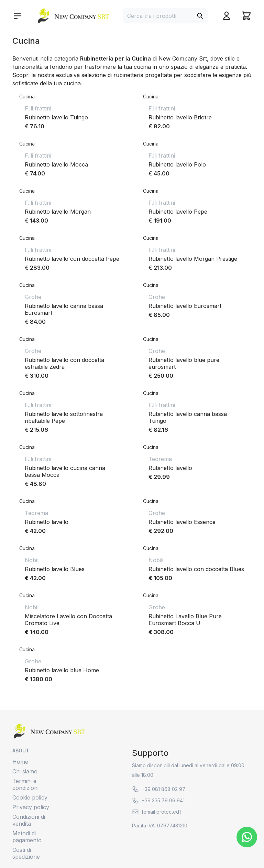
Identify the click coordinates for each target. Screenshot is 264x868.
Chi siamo (25, 771)
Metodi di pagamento (27, 837)
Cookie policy (30, 797)
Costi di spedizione (26, 853)
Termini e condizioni (25, 784)
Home (20, 762)
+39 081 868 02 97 (159, 789)
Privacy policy (31, 807)
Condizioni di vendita (29, 820)
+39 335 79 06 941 (158, 801)
